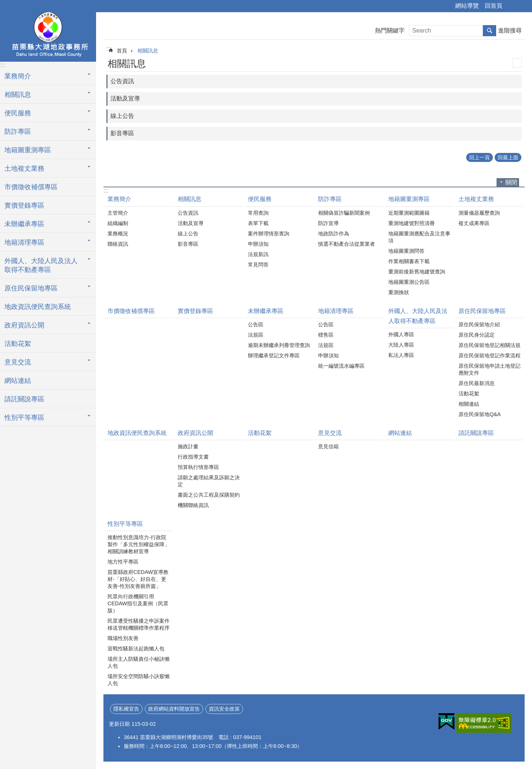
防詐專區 (18, 132)
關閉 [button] (511, 182)
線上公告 (122, 116)
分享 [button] (512, 6)
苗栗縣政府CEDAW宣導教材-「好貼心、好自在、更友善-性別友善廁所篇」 (138, 579)
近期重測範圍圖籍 (409, 213)
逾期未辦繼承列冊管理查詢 (279, 345)
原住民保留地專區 (31, 288)
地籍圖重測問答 (406, 251)
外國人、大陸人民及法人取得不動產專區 (41, 265)
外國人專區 (401, 334)
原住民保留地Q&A (480, 414)
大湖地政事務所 (48, 36)
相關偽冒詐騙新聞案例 (344, 213)
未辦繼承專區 (24, 224)
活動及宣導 (125, 98)
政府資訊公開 (24, 325)
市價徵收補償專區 (31, 187)
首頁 (122, 51)
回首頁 (494, 6)
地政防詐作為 (334, 234)
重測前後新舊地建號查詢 (417, 272)
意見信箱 (328, 446)
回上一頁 (480, 157)
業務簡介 (18, 76)
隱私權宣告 (126, 709)
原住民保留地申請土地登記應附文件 (490, 369)
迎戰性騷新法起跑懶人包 (136, 649)
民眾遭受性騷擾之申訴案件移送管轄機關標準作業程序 (139, 624)
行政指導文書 (193, 457)
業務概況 (118, 234)
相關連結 (469, 404)
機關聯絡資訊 (193, 505)
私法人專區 (401, 355)
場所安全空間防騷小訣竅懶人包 (139, 680)
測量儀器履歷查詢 (479, 213)
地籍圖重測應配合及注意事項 (419, 237)
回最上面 (508, 157)
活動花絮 (18, 344)
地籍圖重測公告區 (409, 282)
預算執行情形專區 (198, 467)
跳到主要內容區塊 (4, 4)
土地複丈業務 (24, 169)
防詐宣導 (328, 223)
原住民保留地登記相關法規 (490, 345)
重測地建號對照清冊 (412, 223)
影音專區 (122, 133)
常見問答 (258, 265)
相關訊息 (18, 95)
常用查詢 (258, 213)
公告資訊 (122, 81)
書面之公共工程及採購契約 (209, 495)
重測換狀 (399, 292)
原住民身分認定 (477, 335)
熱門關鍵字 (390, 30)
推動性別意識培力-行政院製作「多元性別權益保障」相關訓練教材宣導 (139, 544)
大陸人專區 (401, 345)
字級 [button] (522, 6)
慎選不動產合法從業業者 (347, 244)
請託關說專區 (24, 399)
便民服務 (18, 113)
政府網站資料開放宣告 (174, 709)
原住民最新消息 (477, 383)
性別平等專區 (24, 418)
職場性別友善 (123, 638)
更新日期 (119, 724)
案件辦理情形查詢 (269, 234)
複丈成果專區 (474, 223)
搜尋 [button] (490, 31)
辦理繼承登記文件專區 (274, 355)
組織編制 (118, 223)
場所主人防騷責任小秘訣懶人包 (139, 662)
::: (8, 4)
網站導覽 (467, 6)
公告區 (256, 324)
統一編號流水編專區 (341, 366)
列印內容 (517, 63)
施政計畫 (188, 446)
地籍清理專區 (24, 242)
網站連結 (18, 381)
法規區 (256, 335)
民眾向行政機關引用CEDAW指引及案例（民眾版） (138, 603)
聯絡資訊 (118, 244)
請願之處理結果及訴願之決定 (209, 481)
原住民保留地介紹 (479, 324)
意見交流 (18, 362)
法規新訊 (258, 254)
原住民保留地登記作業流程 (490, 355)
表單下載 (258, 223)
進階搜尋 (510, 30)
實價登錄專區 (24, 205)
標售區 (326, 335)
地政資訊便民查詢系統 (38, 307)
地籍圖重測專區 (28, 150)
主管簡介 (118, 213)
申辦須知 (258, 244)
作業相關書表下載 (409, 261)
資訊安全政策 (224, 709)
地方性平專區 (123, 562)
